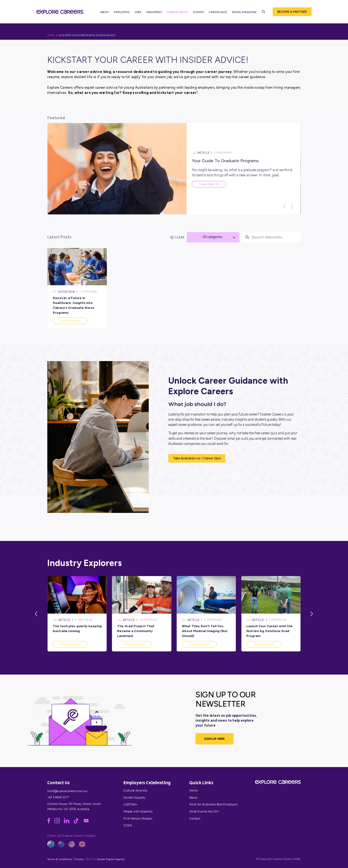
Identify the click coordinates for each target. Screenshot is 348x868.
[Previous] (284, 207)
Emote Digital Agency (111, 859)
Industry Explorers (70, 644)
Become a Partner (292, 13)
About (105, 14)
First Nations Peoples (138, 818)
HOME (51, 35)
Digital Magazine (245, 14)
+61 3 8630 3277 (58, 797)
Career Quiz (219, 14)
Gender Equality (135, 798)
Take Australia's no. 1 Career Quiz (197, 458)
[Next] (292, 207)
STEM (128, 826)
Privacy (79, 859)
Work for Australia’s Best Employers (214, 804)
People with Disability (138, 811)
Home (193, 790)
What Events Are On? (204, 811)
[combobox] (213, 237)
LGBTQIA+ (130, 804)
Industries (155, 14)
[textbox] (213, 237)
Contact (195, 818)
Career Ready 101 (209, 184)
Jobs (139, 14)
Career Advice (178, 14)
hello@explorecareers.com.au (67, 791)
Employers (122, 14)
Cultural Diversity (136, 790)
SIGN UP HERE (215, 739)
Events (199, 14)
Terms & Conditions (60, 859)
